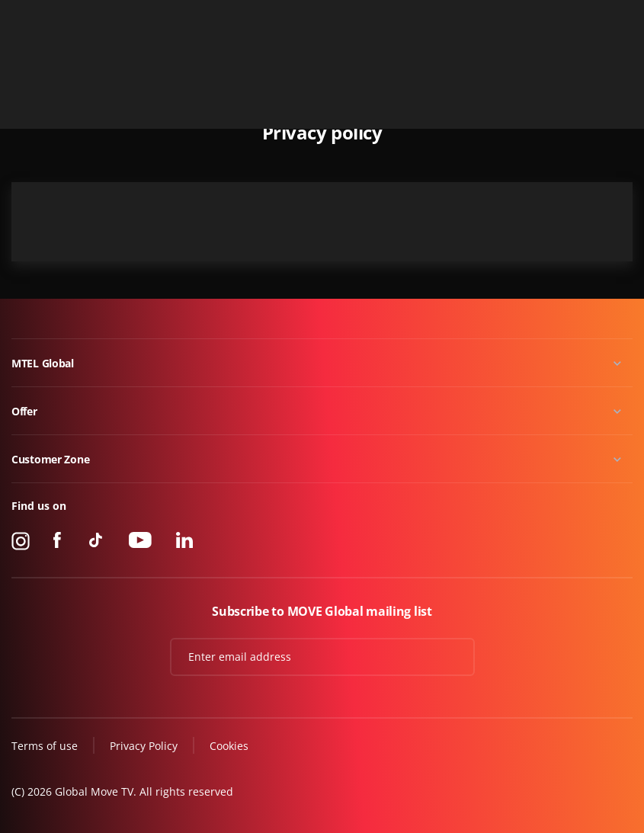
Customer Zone (50, 459)
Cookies (229, 746)
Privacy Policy (144, 746)
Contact (615, 18)
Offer (24, 411)
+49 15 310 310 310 (535, 18)
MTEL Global (43, 363)
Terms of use (45, 746)
